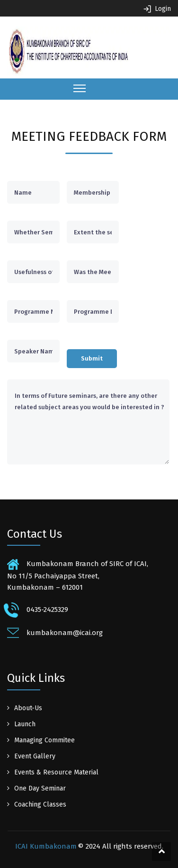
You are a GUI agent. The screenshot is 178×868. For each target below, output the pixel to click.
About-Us (28, 708)
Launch (25, 724)
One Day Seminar (40, 788)
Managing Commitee (44, 740)
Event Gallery (35, 756)
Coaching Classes (40, 804)
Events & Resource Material (56, 772)
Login (163, 9)
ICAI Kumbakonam (46, 846)
